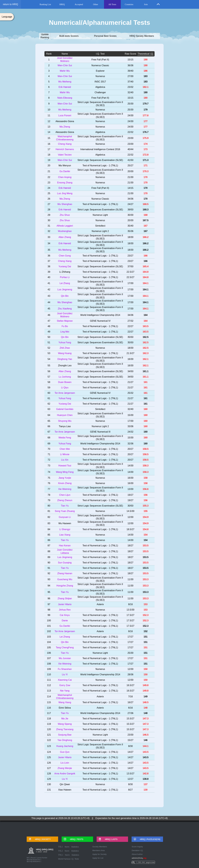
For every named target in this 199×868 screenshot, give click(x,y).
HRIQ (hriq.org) (45, 851)
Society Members (100, 847)
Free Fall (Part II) (100, 60)
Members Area (99, 850)
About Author (137, 854)
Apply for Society (99, 854)
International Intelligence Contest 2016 (100, 149)
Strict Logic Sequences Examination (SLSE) (100, 160)
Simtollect (100, 226)
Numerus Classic (100, 65)
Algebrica (100, 87)
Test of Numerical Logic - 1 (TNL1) (100, 166)
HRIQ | (42, 839)
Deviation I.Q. (137, 850)
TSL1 (60, 847)
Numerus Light (100, 215)
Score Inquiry (137, 847)
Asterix (100, 604)
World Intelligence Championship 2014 (100, 315)
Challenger (100, 92)
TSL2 (60, 851)
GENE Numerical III (100, 432)
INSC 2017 (100, 82)
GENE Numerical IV (100, 321)
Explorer (100, 71)
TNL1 (61, 855)
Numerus (100, 76)
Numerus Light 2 (100, 231)
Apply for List (98, 858)
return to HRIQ (10, 4)
